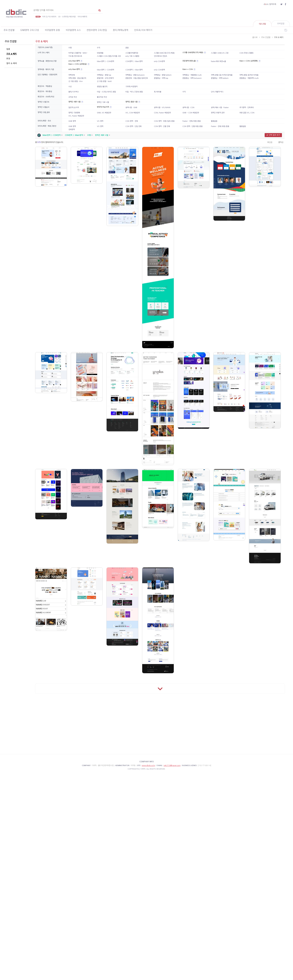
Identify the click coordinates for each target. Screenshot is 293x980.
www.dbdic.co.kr (148, 766)
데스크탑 (262, 24)
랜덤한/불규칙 (102, 87)
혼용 (127, 48)
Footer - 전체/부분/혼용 (192, 121)
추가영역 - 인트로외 (247, 108)
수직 (99, 48)
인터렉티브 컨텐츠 (161, 56)
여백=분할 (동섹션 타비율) (249, 75)
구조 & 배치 (11, 54)
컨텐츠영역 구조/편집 (97, 30)
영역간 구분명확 (74, 113)
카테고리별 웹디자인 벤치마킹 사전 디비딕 (17, 14)
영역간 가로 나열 (103, 102)
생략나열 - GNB (131, 108)
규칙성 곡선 (73, 97)
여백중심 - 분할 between (135, 75)
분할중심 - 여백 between (192, 78)
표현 (8, 59)
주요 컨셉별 (9, 30)
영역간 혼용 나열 (131, 102)
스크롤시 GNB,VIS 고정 (220, 53)
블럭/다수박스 (74, 92)
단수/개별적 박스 (217, 92)
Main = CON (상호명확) (249, 61)
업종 (8, 49)
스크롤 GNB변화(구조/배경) (193, 53)
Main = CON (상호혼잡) (78, 64)
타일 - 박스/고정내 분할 (134, 92)
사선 (70, 87)
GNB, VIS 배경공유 (104, 113)
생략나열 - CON (188, 108)
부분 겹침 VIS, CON (247, 113)
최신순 (270, 142)
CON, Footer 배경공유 (162, 113)
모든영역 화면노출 (189, 61)
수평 (70, 48)
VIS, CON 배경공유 (133, 113)
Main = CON (188, 69)
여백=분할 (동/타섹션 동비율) (222, 75)
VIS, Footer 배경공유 (76, 116)
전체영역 (72, 130)
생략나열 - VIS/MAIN (162, 108)
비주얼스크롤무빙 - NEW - (78, 53)
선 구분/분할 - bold (104, 81)
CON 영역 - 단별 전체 (162, 126)
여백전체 (72, 75)
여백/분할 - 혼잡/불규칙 (77, 78)
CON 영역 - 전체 (132, 121)
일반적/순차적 (74, 108)
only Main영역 (74, 61)
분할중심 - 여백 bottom (220, 78)
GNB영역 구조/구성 (30, 30)
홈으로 (255, 37)
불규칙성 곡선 (102, 97)
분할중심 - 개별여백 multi (249, 78)
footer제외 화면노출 (218, 61)
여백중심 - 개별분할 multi (192, 75)
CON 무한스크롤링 (246, 53)
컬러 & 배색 (12, 63)
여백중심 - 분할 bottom (163, 75)
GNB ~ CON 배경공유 (191, 113)
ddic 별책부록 (270, 4)
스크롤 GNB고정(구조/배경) (164, 53)
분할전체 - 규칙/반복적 (105, 78)
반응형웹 (100, 53)
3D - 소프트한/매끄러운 (67, 17)
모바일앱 (281, 24)
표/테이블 (158, 92)
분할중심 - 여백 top (161, 78)
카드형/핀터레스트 (75, 56)
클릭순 (281, 142)
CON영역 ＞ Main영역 (134, 61)
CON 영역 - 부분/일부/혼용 (164, 121)
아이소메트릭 (82, 17)
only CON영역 (159, 61)
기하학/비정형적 (131, 87)
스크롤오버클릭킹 (132, 53)
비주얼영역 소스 (73, 30)
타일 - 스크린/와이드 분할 (106, 92)
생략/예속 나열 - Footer (220, 108)
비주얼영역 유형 (52, 30)
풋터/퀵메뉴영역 (121, 30)
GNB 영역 (72, 121)
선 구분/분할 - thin (76, 81)
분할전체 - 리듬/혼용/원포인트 (137, 78)
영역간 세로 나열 (74, 102)
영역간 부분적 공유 (218, 113)
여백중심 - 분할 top (104, 75)
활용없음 (214, 121)
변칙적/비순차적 (103, 107)
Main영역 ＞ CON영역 (105, 61)
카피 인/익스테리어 (49, 17)
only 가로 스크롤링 (132, 56)
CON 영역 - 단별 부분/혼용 (193, 126)
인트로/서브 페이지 (143, 30)
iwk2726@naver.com (172, 766)
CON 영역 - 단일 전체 (133, 126)
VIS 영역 (100, 121)
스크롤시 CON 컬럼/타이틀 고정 (109, 56)
